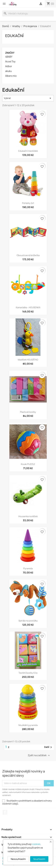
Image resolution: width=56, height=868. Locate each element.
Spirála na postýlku (28, 621)
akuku (8, 71)
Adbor (9, 66)
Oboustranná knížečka (28, 255)
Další (49, 747)
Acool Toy (10, 62)
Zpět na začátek (39, 755)
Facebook (5, 812)
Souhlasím (39, 859)
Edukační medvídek (28, 151)
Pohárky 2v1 (28, 203)
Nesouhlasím (18, 859)
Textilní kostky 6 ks (28, 673)
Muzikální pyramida (28, 725)
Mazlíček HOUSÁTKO (28, 360)
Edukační (14, 36)
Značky (10, 53)
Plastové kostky (28, 412)
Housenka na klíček (28, 516)
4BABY (9, 57)
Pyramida (28, 568)
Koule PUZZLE (28, 464)
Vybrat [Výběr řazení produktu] (28, 98)
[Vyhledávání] (28, 13)
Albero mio (11, 76)
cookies (36, 844)
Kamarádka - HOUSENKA (28, 307)
